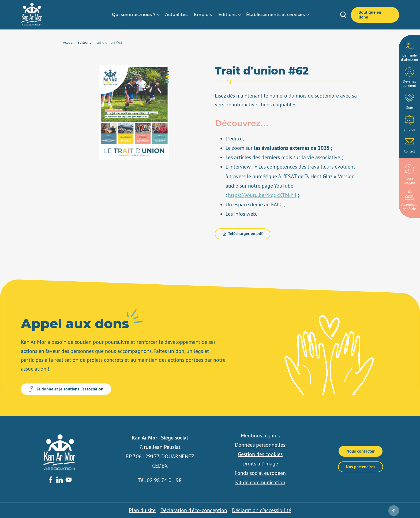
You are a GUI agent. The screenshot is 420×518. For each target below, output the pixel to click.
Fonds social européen (260, 473)
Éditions (227, 15)
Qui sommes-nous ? (134, 15)
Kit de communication (260, 482)
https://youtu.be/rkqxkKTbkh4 (262, 195)
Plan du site (142, 510)
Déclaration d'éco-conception (194, 510)
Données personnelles (260, 445)
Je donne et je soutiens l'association (66, 389)
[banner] (32, 24)
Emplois (203, 15)
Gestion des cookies (260, 454)
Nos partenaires (361, 467)
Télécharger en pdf (243, 234)
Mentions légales (260, 435)
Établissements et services (275, 15)
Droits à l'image (260, 464)
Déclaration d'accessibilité (262, 510)
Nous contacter (361, 451)
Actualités (176, 15)
